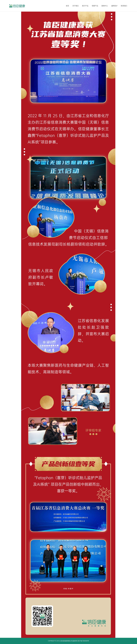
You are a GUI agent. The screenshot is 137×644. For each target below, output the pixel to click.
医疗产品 (85, 6)
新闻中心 (105, 6)
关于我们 (76, 6)
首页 (67, 6)
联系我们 (124, 6)
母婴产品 (95, 6)
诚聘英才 (114, 6)
